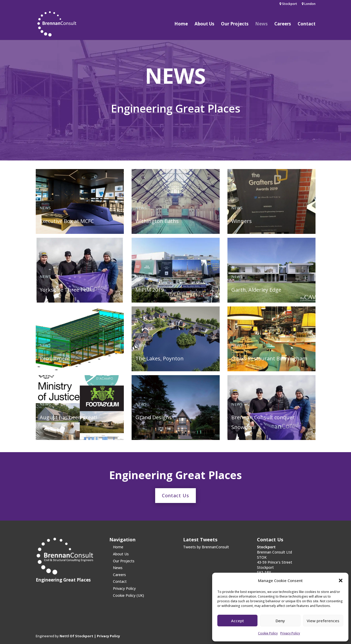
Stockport (288, 4)
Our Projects (235, 24)
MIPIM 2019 (150, 290)
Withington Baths (157, 221)
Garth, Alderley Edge (256, 290)
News (261, 24)
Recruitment (55, 358)
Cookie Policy (268, 633)
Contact (307, 24)
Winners (242, 221)
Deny (280, 621)
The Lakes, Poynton (160, 358)
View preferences (323, 621)
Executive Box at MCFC (67, 221)
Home (181, 24)
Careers (283, 24)
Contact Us (175, 495)
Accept (238, 621)
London (309, 4)
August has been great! (68, 417)
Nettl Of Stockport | (78, 636)
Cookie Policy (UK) (128, 595)
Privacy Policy (290, 633)
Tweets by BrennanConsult (206, 547)
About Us (204, 24)
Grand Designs (154, 417)
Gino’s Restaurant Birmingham (269, 358)
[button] (341, 580)
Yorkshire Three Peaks (67, 290)
